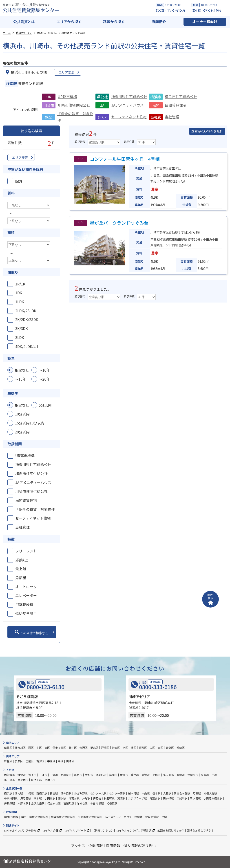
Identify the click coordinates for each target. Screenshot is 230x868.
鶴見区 (8, 748)
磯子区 (73, 748)
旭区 (125, 748)
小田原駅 (50, 798)
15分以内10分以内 (30, 423)
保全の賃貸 (152, 817)
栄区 (152, 748)
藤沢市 (146, 775)
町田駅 (197, 793)
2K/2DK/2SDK (27, 319)
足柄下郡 (36, 780)
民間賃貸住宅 (176, 105)
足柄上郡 (50, 780)
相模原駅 (112, 803)
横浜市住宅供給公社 (181, 96)
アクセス (78, 846)
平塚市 (156, 775)
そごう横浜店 (27, 697)
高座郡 (205, 775)
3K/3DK (22, 328)
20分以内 (22, 432)
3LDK (20, 337)
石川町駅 (69, 803)
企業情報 (96, 846)
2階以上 (22, 560)
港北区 (94, 748)
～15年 (20, 379)
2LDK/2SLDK (26, 311)
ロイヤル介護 (51, 830)
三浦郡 (54, 775)
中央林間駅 (11, 798)
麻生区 (8, 761)
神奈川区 (20, 748)
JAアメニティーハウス (33, 482)
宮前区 (30, 761)
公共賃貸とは (24, 22)
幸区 (61, 761)
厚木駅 (38, 798)
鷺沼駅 (121, 798)
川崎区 (70, 761)
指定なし (22, 370)
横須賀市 (9, 775)
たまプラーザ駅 (137, 798)
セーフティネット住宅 (129, 117)
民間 (164, 817)
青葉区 (170, 748)
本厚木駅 (23, 803)
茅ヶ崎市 (168, 775)
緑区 (133, 748)
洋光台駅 (82, 803)
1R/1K (20, 284)
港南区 (116, 748)
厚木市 (78, 775)
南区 (47, 748)
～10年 (44, 370)
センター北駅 (98, 793)
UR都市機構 (67, 96)
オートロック (26, 587)
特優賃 (139, 817)
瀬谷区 (143, 748)
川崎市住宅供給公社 (74, 105)
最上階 (21, 569)
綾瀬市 (124, 775)
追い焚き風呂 (26, 613)
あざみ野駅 (81, 793)
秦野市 (181, 775)
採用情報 (113, 846)
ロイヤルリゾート (75, 830)
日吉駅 (54, 793)
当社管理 (172, 117)
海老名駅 (26, 798)
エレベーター (26, 595)
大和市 (89, 775)
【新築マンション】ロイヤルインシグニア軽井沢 (122, 830)
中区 (39, 748)
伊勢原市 (193, 775)
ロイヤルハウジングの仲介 (20, 830)
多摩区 (19, 761)
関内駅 (19, 793)
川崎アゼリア (139, 697)
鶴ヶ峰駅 (168, 798)
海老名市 (101, 775)
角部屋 (21, 578)
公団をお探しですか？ (171, 830)
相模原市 (66, 775)
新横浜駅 (42, 793)
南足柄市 (23, 780)
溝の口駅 (66, 793)
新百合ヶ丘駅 (182, 793)
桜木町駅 (133, 793)
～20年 (44, 379)
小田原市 (9, 780)
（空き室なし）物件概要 (91, 207)
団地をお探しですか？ (200, 830)
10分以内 (22, 414)
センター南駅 (117, 793)
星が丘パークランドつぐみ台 (119, 223)
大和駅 (167, 793)
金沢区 (84, 748)
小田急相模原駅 (213, 798)
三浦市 (43, 775)
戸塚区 (105, 748)
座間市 (113, 775)
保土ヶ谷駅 (54, 803)
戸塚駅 (86, 798)
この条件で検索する (32, 632)
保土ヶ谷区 (59, 748)
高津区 (40, 761)
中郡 (214, 775)
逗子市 (32, 775)
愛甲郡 (135, 775)
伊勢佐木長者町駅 (104, 798)
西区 (31, 748)
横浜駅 (8, 793)
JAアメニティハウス (127, 105)
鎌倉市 (22, 775)
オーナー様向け (205, 22)
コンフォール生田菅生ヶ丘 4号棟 (125, 159)
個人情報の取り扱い (140, 846)
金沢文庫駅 (38, 803)
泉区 (160, 748)
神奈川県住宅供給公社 (129, 96)
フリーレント (26, 551)
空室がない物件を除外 (207, 131)
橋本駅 (156, 793)
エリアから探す (69, 22)
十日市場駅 (97, 803)
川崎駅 (30, 793)
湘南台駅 (74, 798)
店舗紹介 (159, 22)
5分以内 (45, 405)
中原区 (51, 761)
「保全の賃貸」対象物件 (35, 509)
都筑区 (181, 748)
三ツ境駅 (195, 798)
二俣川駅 (182, 798)
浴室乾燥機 (24, 604)
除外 (19, 181)
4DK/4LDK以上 (27, 346)
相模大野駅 (210, 793)
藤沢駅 (62, 798)
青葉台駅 (155, 798)
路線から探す (114, 22)
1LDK (20, 302)
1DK (19, 293)
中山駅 (146, 793)
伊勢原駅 (9, 803)
